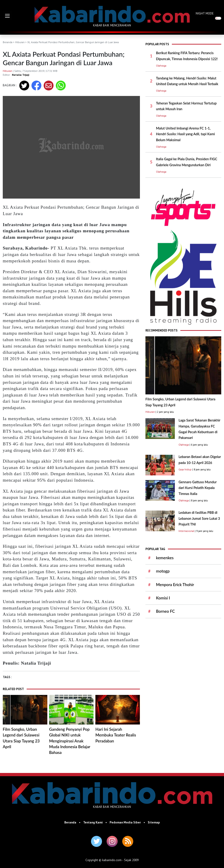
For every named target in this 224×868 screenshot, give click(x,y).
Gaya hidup (185, 469)
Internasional (186, 531)
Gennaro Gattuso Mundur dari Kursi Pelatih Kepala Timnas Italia (198, 488)
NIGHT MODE (205, 13)
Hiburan (20, 42)
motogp (163, 571)
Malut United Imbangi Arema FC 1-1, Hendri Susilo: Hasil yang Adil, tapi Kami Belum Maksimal (185, 134)
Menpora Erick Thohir (175, 585)
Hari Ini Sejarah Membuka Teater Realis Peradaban (116, 735)
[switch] (218, 18)
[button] (7, 16)
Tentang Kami (93, 822)
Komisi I (163, 598)
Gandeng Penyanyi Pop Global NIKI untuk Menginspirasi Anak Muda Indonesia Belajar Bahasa (70, 741)
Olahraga (161, 66)
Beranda (8, 42)
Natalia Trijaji (21, 75)
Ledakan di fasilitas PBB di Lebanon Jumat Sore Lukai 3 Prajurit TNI (199, 518)
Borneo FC (165, 611)
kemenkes (165, 558)
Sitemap (154, 822)
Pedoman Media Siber (125, 822)
